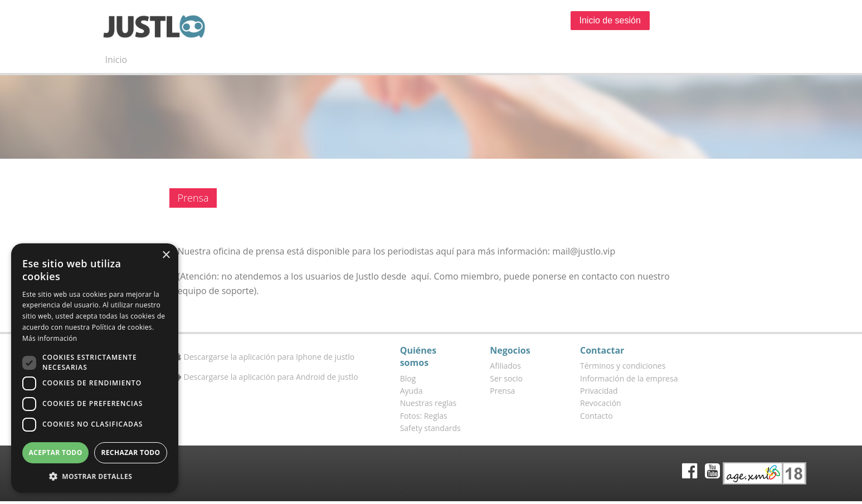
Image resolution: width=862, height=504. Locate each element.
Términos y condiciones (623, 366)
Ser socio (506, 378)
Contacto (596, 416)
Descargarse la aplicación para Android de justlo (267, 377)
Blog (408, 378)
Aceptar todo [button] (55, 452)
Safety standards (430, 428)
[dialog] (95, 368)
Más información (50, 338)
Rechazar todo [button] (130, 452)
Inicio (116, 60)
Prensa (502, 391)
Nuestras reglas (428, 403)
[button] (95, 476)
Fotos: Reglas (424, 416)
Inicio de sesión (610, 20)
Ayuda (411, 391)
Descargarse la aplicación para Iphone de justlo (265, 357)
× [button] (166, 255)
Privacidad (599, 391)
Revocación (601, 403)
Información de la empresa (629, 378)
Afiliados (505, 366)
